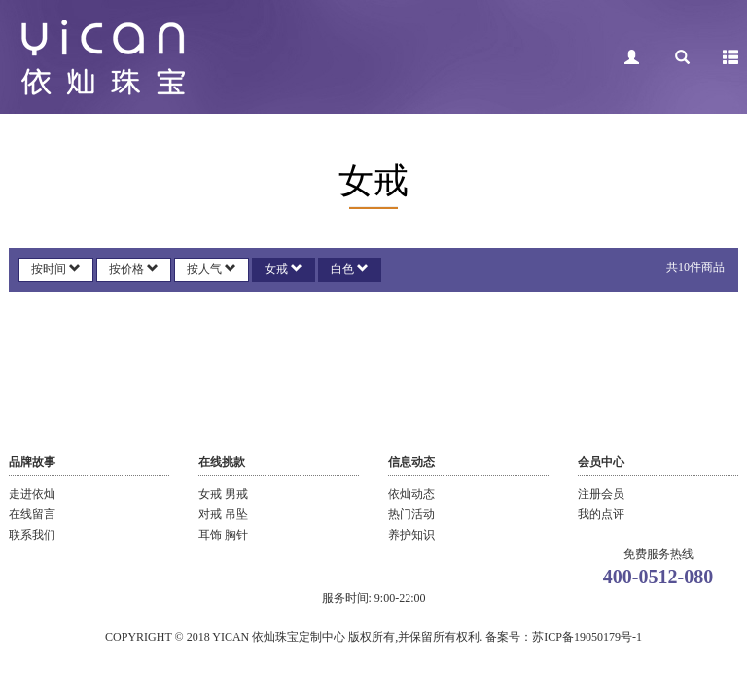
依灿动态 (411, 494)
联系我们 (32, 535)
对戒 (212, 514)
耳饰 (212, 535)
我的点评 (601, 514)
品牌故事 (32, 462)
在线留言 (32, 514)
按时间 (56, 269)
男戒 (236, 494)
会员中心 (601, 462)
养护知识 (411, 535)
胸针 (236, 535)
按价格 (134, 269)
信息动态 (411, 462)
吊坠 (236, 514)
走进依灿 (32, 494)
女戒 (284, 269)
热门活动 (411, 514)
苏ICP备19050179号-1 (587, 637)
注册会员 (601, 494)
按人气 (212, 269)
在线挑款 (222, 462)
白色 (350, 269)
